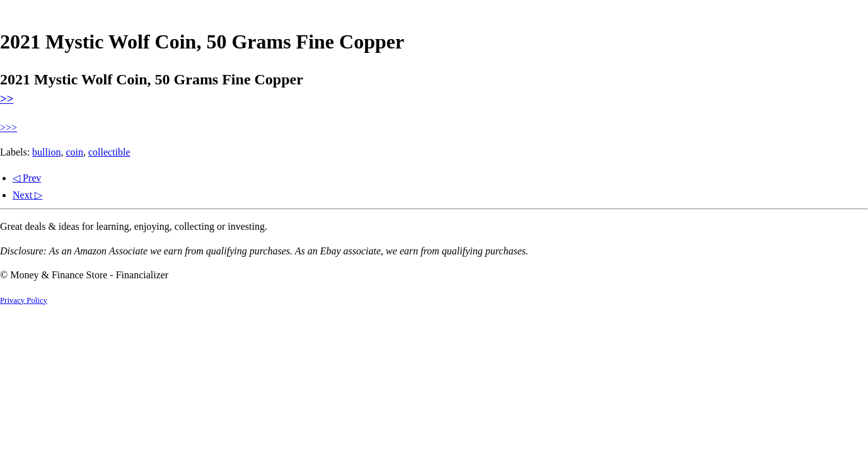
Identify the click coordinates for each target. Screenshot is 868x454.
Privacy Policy (24, 300)
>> (7, 99)
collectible (109, 152)
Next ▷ (27, 195)
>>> (9, 128)
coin (74, 152)
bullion (46, 152)
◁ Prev (27, 178)
